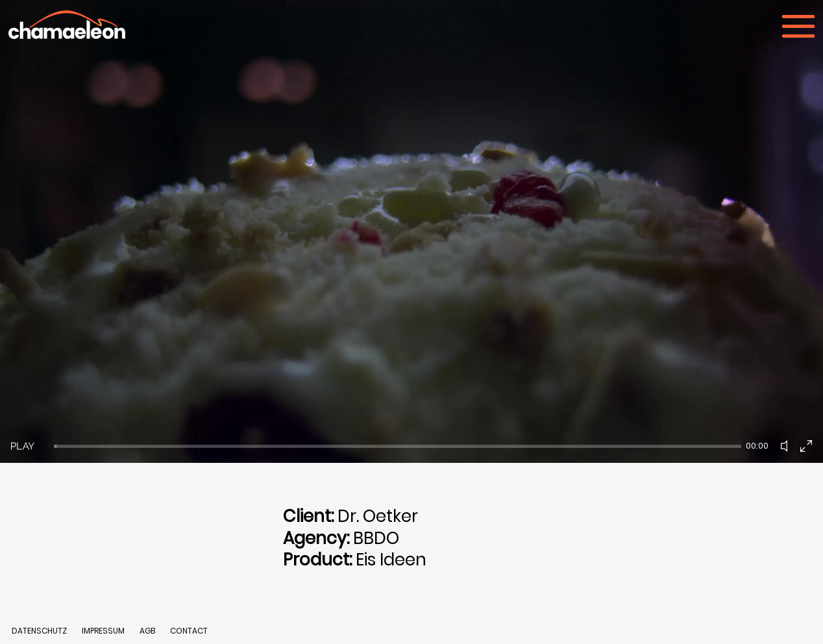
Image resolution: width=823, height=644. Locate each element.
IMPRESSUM (104, 631)
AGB (147, 631)
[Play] (23, 446)
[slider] (398, 446)
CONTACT (189, 631)
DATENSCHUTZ (39, 631)
